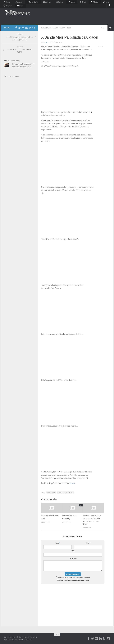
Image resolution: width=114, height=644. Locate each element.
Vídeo (6, 8)
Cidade (59, 492)
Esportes (42, 3)
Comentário (73, 558)
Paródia (71, 492)
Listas (72, 3)
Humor (63, 3)
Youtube (73, 483)
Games (52, 3)
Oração (65, 492)
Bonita (54, 492)
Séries (92, 3)
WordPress (21, 639)
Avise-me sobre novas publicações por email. (74, 580)
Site (73, 551)
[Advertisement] (70, 16)
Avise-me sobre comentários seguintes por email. (74, 577)
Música (82, 3)
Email (88, 543)
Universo (103, 3)
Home (6, 3)
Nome (57, 543)
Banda (48, 492)
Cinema (16, 3)
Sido (46, 42)
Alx (31, 639)
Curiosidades (29, 3)
